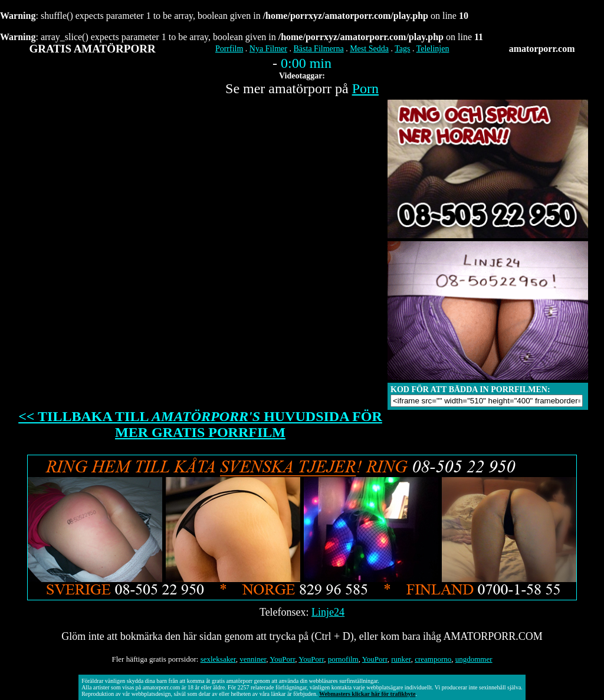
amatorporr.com (542, 49)
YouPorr (282, 659)
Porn (365, 88)
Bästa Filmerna (319, 49)
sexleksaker (218, 659)
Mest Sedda (369, 49)
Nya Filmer (268, 49)
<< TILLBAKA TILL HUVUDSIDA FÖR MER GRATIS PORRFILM (200, 424)
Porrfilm (229, 49)
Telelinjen (433, 49)
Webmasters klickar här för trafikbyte (367, 694)
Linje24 (328, 612)
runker (401, 659)
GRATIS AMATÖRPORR (93, 49)
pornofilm (343, 659)
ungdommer (474, 659)
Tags (402, 49)
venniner (253, 659)
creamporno (433, 659)
